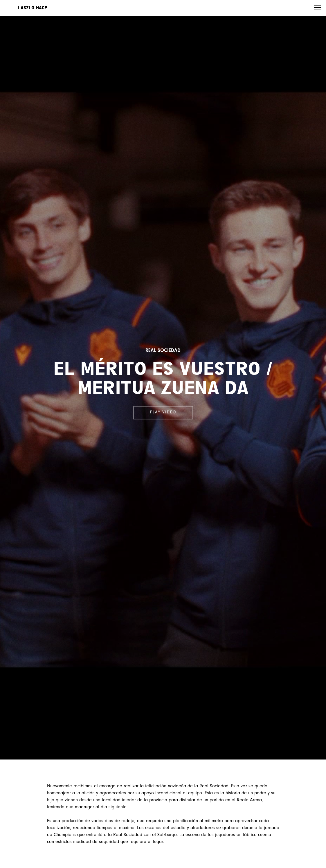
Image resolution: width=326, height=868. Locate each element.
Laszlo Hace (33, 8)
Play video (163, 413)
